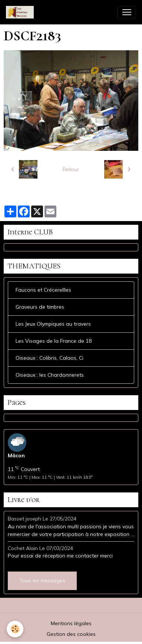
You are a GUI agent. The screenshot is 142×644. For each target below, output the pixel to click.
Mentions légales (71, 623)
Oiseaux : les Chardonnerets (50, 375)
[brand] (21, 12)
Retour (71, 169)
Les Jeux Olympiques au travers (53, 324)
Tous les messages (42, 580)
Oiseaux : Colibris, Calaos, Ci (49, 358)
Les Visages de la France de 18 (54, 341)
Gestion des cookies (71, 634)
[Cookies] (15, 629)
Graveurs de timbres (40, 307)
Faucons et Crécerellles (43, 290)
